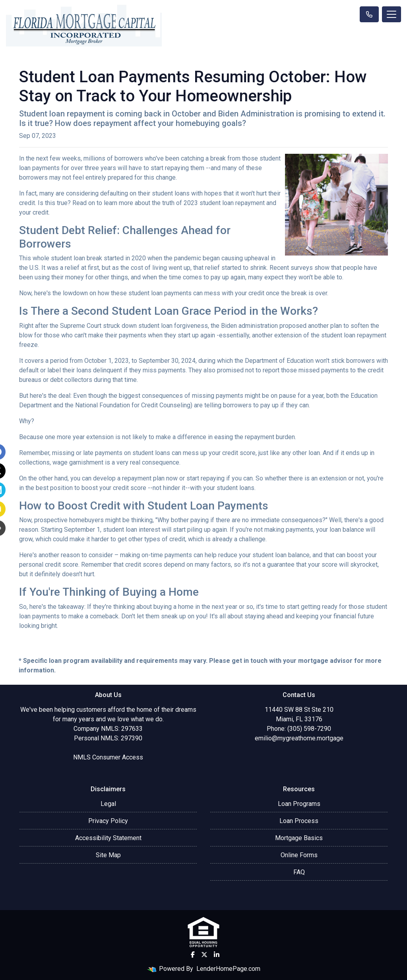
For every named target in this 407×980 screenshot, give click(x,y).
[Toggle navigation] (391, 14)
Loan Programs (299, 804)
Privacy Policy (108, 821)
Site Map (108, 855)
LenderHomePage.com (228, 969)
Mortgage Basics (299, 838)
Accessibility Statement (108, 838)
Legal (108, 804)
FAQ (299, 872)
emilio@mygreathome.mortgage (299, 738)
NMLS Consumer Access (108, 757)
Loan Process (299, 821)
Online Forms (299, 855)
